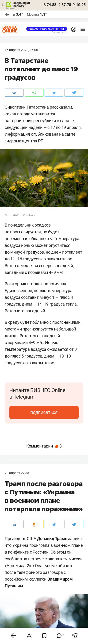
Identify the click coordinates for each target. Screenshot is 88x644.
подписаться (44, 412)
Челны (10, 14)
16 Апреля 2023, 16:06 (21, 50)
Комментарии (44, 446)
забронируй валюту (22, 4)
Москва (33, 14)
